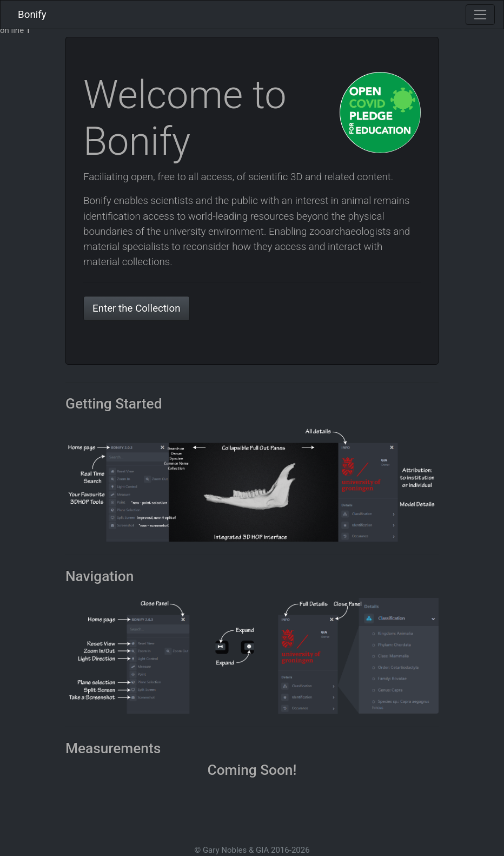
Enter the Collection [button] (137, 308)
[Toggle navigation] (480, 15)
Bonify (32, 15)
